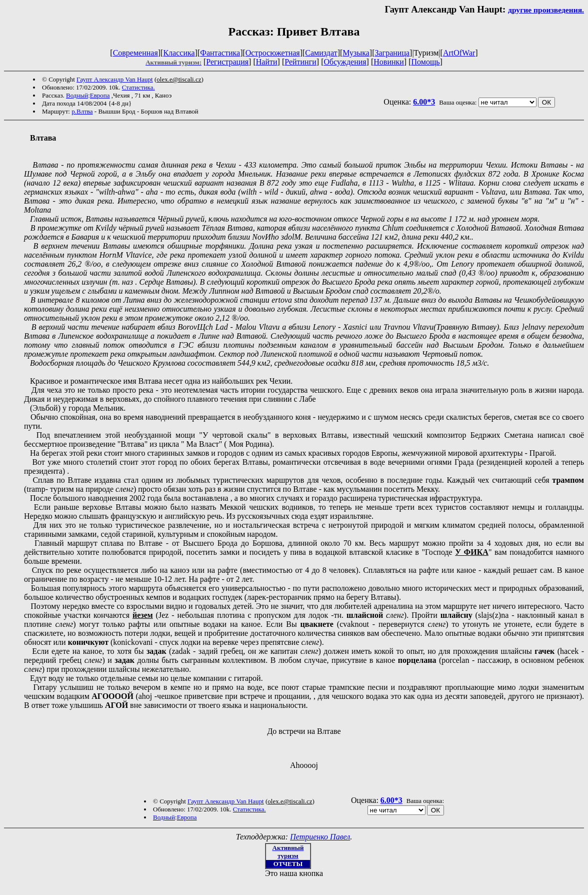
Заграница (392, 53)
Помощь (426, 62)
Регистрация (227, 62)
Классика (179, 53)
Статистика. (138, 87)
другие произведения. (546, 10)
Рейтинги (300, 62)
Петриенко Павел (320, 837)
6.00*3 (424, 102)
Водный (77, 95)
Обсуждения (345, 62)
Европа (100, 95)
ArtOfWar (459, 53)
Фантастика (220, 53)
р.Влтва (82, 111)
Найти (267, 62)
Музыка (356, 53)
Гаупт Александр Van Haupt (115, 79)
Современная (135, 53)
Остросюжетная (273, 53)
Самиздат (321, 53)
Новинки (389, 62)
